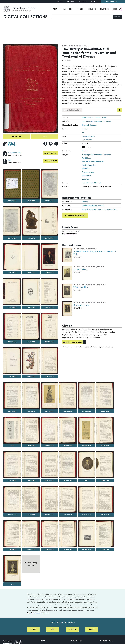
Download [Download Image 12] (31, 307)
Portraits (101, 267)
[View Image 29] (68, 430)
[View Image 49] (105, 534)
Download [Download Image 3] (31, 201)
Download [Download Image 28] (49, 446)
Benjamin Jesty (81, 305)
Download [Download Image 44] (12, 549)
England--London (89, 125)
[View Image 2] (12, 184)
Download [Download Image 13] (49, 307)
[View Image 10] (49, 257)
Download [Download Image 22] (49, 411)
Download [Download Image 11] (12, 307)
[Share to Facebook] (45, 144)
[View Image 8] (12, 257)
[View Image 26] (12, 430)
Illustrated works (82, 45)
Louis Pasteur (69, 233)
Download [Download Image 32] (12, 480)
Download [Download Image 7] (49, 238)
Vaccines (85, 179)
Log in (92, 629)
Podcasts (83, 2)
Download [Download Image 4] (49, 201)
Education (104, 9)
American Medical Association (94, 117)
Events (94, 2)
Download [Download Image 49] (105, 549)
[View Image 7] (49, 221)
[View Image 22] (49, 395)
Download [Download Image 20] (12, 411)
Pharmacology (88, 172)
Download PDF (50, 153)
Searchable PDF (15, 153)
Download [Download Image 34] (49, 480)
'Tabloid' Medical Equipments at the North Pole (95, 253)
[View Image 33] (31, 465)
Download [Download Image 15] (31, 342)
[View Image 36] (86, 465)
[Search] (82, 17)
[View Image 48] (86, 534)
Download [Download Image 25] (105, 411)
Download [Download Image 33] (31, 480)
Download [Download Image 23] (68, 411)
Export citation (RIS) (72, 342)
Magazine (70, 2)
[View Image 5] (12, 221)
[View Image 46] (49, 534)
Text (84, 132)
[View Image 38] (12, 499)
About (59, 2)
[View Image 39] (31, 499)
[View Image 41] (68, 499)
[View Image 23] (68, 395)
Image (85, 129)
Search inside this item (72, 110)
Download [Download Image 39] (31, 515)
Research (92, 9)
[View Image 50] (12, 569)
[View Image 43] (105, 499)
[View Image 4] (49, 184)
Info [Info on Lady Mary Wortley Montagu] (12, 584)
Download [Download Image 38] (12, 515)
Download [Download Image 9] (31, 273)
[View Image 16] (49, 326)
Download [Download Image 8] (12, 273)
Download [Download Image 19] (49, 376)
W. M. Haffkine (81, 287)
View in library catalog (75, 215)
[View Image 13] (49, 292)
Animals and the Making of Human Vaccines (100, 209)
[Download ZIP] (5, 161)
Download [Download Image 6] (31, 238)
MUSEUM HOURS (76, 641)
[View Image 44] (12, 534)
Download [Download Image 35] (68, 480)
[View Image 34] (49, 465)
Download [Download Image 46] (49, 549)
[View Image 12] (31, 292)
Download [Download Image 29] (68, 446)
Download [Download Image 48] (87, 549)
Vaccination (87, 175)
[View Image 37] (105, 465)
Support (117, 9)
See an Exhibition (107, 641)
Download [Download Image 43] (105, 515)
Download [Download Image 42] (87, 515)
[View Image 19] (49, 361)
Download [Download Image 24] (87, 411)
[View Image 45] (31, 534)
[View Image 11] (12, 292)
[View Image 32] (12, 465)
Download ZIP (51, 161)
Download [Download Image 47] (68, 549)
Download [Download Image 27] (31, 446)
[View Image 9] (31, 257)
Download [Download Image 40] (49, 515)
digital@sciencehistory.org (38, 613)
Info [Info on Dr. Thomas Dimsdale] (87, 480)
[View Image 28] (49, 430)
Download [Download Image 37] (105, 480)
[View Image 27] (31, 430)
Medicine (86, 168)
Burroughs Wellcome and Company (96, 121)
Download (17, 137)
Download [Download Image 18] (31, 376)
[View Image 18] (31, 361)
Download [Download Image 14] (12, 342)
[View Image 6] (31, 221)
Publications (68, 45)
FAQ (53, 629)
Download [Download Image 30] (87, 446)
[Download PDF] (5, 154)
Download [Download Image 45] (31, 549)
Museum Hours (111, 2)
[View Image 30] (86, 430)
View (45, 137)
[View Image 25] (105, 395)
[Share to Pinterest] (51, 144)
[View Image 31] (105, 430)
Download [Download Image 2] (12, 201)
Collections (67, 9)
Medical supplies (89, 165)
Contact (72, 629)
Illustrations (91, 249)
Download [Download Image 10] (49, 273)
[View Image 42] (86, 499)
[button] (84, 342)
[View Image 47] (68, 534)
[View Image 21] (31, 395)
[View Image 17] (12, 361)
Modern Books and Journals (93, 205)
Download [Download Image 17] (12, 376)
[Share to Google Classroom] (56, 144)
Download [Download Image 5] (12, 238)
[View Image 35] (68, 465)
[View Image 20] (12, 395)
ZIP (10, 160)
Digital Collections (25, 16)
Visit (55, 9)
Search (117, 17)
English (85, 151)
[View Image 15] (31, 326)
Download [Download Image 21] (31, 411)
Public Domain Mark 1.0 (91, 183)
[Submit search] (120, 110)
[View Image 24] (86, 395)
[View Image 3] (31, 184)
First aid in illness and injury (93, 161)
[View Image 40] (49, 499)
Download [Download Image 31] (105, 446)
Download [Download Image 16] (49, 342)
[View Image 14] (12, 326)
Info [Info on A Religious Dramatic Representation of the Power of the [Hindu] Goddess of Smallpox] (12, 446)
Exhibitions (86, 158)
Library (85, 202)
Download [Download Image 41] (68, 515)
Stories (80, 9)
